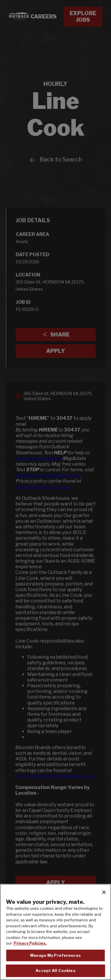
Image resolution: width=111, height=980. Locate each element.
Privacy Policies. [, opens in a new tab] (30, 943)
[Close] (104, 893)
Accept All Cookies (55, 971)
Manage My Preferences (55, 955)
